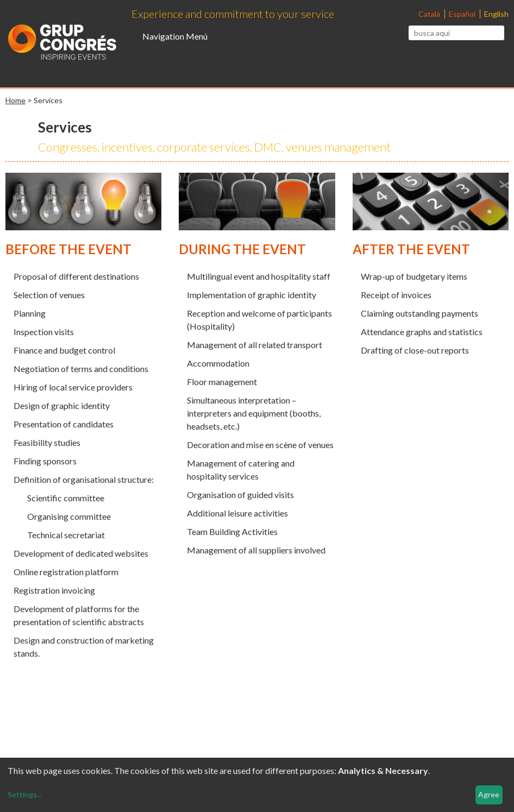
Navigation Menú (175, 36)
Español (463, 14)
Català (430, 14)
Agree (489, 794)
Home (15, 100)
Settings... (25, 794)
